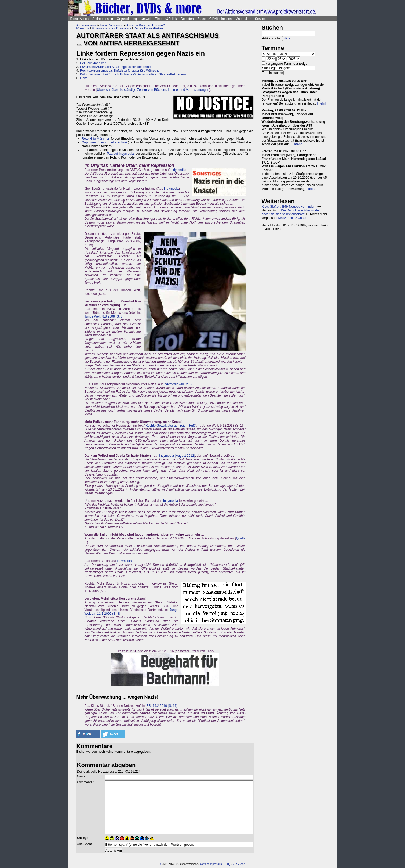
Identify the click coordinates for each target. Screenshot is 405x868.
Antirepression (103, 19)
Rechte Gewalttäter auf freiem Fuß (170, 426)
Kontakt (204, 864)
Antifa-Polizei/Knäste (149, 28)
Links (84, 78)
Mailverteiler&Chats (292, 218)
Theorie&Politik (166, 19)
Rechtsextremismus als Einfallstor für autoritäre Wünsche (120, 71)
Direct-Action (80, 19)
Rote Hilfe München (96, 139)
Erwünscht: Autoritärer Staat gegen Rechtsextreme (115, 67)
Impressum (216, 864)
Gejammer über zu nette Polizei (104, 142)
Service (260, 19)
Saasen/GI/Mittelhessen (215, 19)
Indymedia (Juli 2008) (179, 384)
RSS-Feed (239, 864)
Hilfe (287, 38)
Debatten (187, 19)
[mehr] (322, 103)
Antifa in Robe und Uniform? (146, 25)
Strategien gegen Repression (112, 28)
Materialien (243, 19)
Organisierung (127, 19)
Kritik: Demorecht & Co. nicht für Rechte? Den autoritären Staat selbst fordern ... (134, 74)
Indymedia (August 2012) (177, 456)
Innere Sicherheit (111, 25)
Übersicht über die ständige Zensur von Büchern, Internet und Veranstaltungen (153, 90)
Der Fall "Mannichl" (93, 63)
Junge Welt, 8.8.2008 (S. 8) (104, 316)
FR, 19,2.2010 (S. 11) (162, 706)
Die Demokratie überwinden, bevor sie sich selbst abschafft (292, 212)
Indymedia (178, 170)
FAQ (228, 864)
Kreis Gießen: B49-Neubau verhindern (289, 207)
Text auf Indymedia (120, 154)
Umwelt (146, 19)
